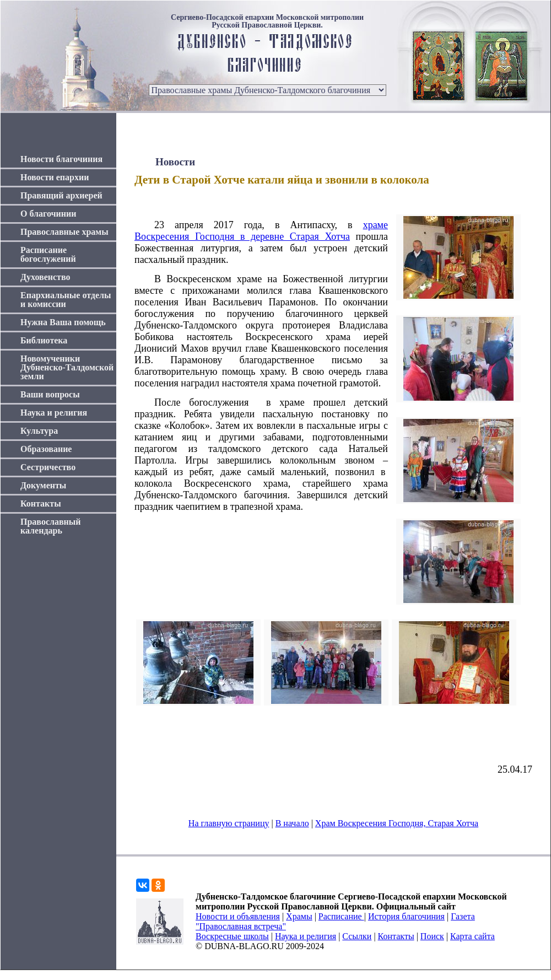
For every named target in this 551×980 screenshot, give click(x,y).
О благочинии (48, 214)
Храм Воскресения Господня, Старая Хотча (397, 823)
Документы (43, 485)
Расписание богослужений (48, 254)
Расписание (341, 916)
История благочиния (406, 916)
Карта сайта (472, 936)
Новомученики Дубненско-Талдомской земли (67, 367)
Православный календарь (51, 526)
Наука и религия (54, 413)
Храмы (299, 916)
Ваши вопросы (50, 394)
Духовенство (45, 277)
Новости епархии (55, 177)
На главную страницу (229, 823)
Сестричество (48, 467)
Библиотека (44, 340)
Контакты (41, 504)
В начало (292, 823)
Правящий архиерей (61, 195)
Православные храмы (64, 232)
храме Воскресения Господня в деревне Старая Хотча (261, 231)
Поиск (432, 936)
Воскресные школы (232, 936)
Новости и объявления (238, 916)
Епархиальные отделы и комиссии (66, 300)
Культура (39, 431)
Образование (46, 449)
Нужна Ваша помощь (63, 322)
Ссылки (357, 936)
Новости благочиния (61, 159)
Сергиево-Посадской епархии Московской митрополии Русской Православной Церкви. (267, 21)
